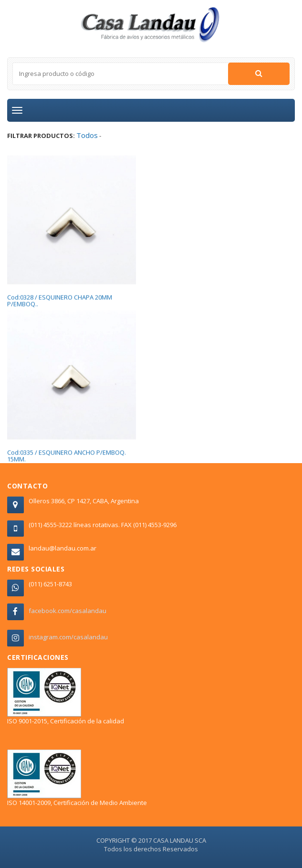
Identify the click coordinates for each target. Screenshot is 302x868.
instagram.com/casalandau (68, 637)
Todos (87, 135)
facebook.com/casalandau (68, 611)
